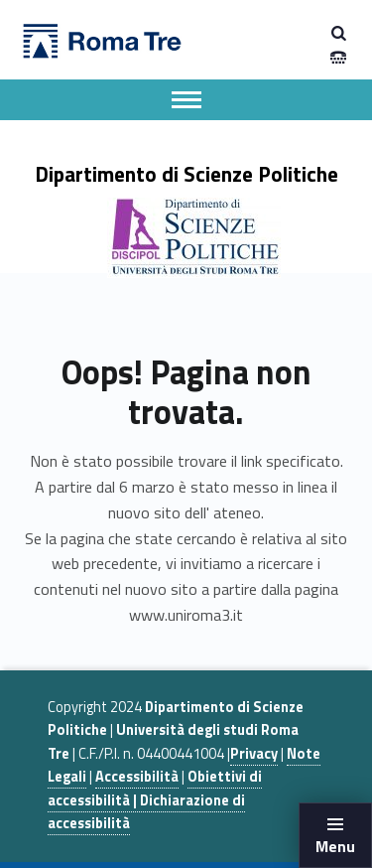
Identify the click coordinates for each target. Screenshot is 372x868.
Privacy (254, 754)
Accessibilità (137, 777)
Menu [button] (335, 846)
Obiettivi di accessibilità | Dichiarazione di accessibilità (155, 800)
